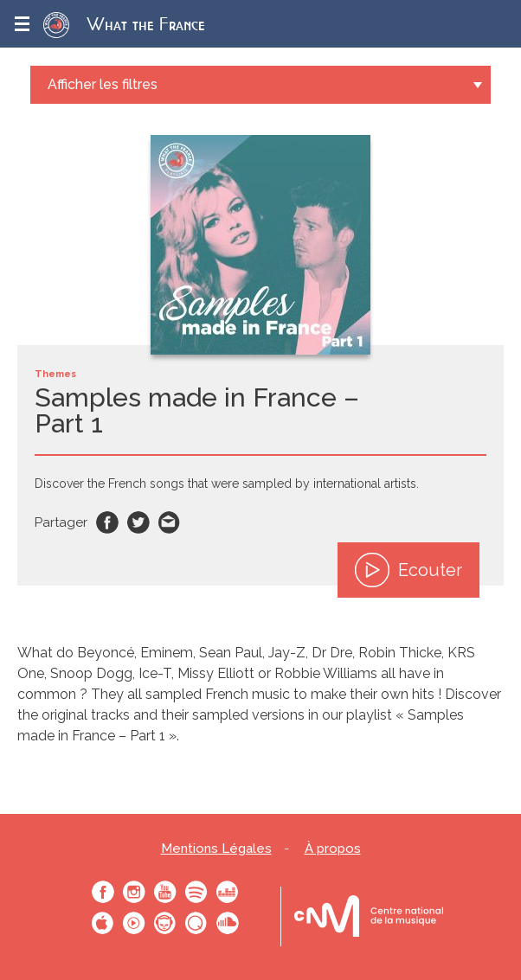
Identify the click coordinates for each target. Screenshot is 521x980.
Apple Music (103, 923)
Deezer (228, 892)
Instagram (134, 892)
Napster (165, 923)
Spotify (196, 892)
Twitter (138, 522)
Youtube (165, 892)
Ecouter (408, 570)
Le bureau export (369, 916)
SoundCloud (228, 923)
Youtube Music (134, 923)
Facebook (107, 522)
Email (170, 522)
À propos (333, 849)
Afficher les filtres (103, 84)
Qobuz (196, 923)
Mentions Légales (216, 849)
